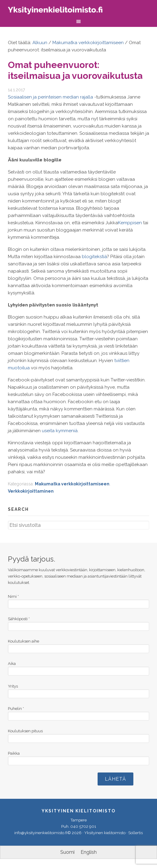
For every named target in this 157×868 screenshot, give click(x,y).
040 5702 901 (83, 826)
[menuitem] (67, 852)
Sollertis (135, 833)
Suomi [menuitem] (67, 852)
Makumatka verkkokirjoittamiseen (72, 484)
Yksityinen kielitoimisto (59, 11)
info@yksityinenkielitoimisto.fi (41, 833)
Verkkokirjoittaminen (31, 491)
